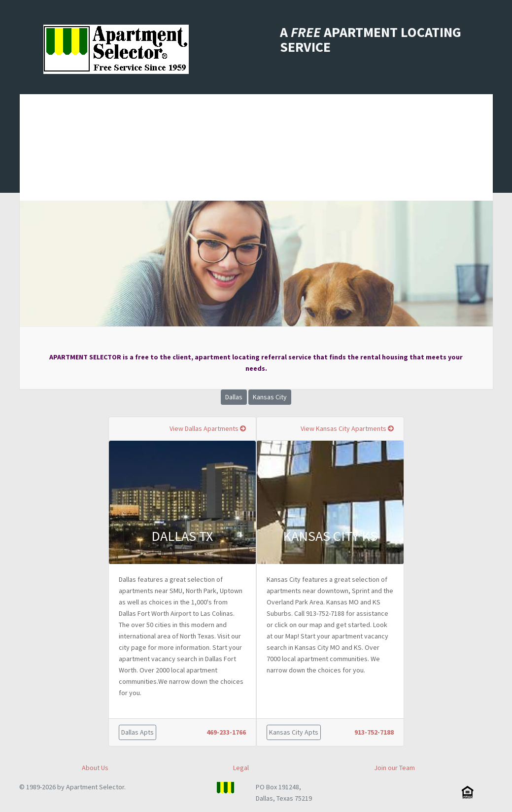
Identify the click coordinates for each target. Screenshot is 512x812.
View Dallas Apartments (208, 428)
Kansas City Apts (294, 732)
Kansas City (270, 397)
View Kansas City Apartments (347, 428)
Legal (241, 768)
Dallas (234, 397)
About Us (95, 768)
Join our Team (394, 768)
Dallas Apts (137, 732)
